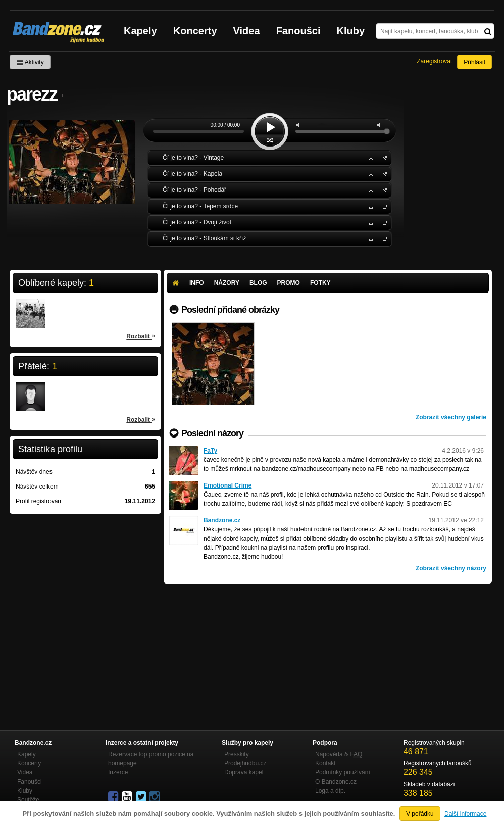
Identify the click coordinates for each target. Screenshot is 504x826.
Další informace (465, 814)
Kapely (140, 31)
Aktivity (30, 62)
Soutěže (28, 800)
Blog (258, 283)
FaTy (210, 451)
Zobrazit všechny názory (451, 568)
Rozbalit (141, 336)
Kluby (351, 31)
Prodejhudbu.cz (245, 763)
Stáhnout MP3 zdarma (370, 157)
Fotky (320, 283)
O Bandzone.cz (336, 782)
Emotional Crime (228, 485)
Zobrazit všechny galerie (451, 417)
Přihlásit (474, 62)
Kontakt (325, 763)
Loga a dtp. (330, 791)
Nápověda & (339, 754)
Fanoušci (298, 31)
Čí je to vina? (383, 157)
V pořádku (420, 814)
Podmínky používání (343, 772)
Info (197, 283)
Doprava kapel (244, 772)
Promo (289, 283)
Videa (247, 31)
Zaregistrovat (434, 61)
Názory (227, 283)
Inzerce (118, 772)
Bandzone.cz (222, 520)
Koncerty (195, 31)
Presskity (237, 754)
